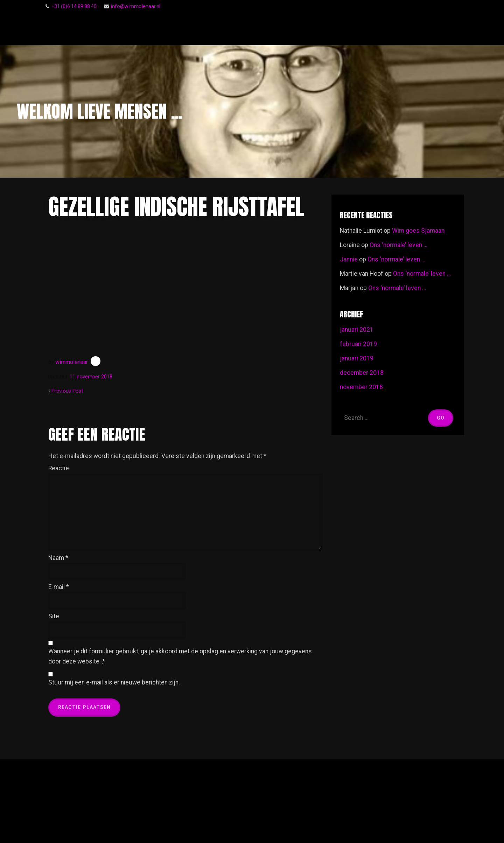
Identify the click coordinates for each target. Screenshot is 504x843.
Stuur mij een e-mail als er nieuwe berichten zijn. (114, 682)
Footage (438, 29)
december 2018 (362, 373)
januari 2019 (357, 358)
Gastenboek (347, 28)
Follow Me (303, 29)
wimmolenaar (72, 362)
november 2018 (361, 387)
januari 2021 (357, 330)
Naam (58, 558)
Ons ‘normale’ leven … (398, 245)
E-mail (59, 587)
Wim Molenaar (104, 29)
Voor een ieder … (391, 29)
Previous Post (67, 391)
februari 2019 (358, 344)
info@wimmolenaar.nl (136, 6)
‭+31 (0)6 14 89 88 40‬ (74, 6)
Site (54, 616)
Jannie (349, 259)
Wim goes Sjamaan (418, 231)
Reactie (59, 468)
